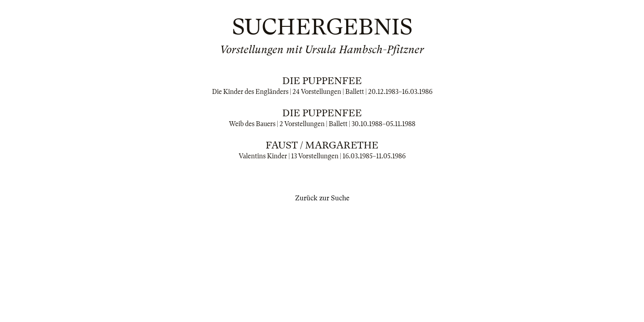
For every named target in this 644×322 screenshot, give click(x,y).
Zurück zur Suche (322, 198)
